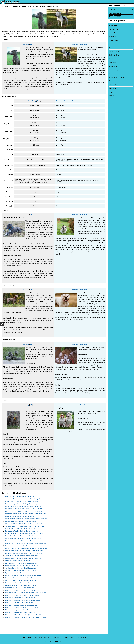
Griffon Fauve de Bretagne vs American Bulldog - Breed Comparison (27, 548)
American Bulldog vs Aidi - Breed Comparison (20, 496)
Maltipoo (111, 96)
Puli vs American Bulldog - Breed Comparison (20, 516)
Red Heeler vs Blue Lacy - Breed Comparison (20, 588)
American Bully (113, 70)
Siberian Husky (114, 25)
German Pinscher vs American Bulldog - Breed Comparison (24, 511)
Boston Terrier (113, 66)
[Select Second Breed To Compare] (121, 13)
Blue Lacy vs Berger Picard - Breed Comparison (20, 612)
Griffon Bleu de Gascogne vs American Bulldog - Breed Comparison (26, 519)
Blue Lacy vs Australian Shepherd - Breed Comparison (22, 590)
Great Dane (112, 88)
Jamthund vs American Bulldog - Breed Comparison (21, 556)
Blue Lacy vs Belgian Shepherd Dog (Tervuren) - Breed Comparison (26, 615)
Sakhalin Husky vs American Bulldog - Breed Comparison (23, 504)
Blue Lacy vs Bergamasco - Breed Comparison (20, 610)
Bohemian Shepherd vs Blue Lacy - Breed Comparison (22, 583)
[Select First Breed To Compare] (121, 10)
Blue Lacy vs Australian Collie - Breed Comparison (21, 605)
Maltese (111, 44)
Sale (31, 44)
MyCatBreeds (81, 637)
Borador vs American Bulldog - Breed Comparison (21, 521)
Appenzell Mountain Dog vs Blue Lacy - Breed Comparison (24, 575)
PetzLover (56, 637)
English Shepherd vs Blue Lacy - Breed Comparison (21, 566)
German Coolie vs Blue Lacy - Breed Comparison (21, 580)
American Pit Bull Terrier (116, 77)
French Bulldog (114, 40)
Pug (110, 48)
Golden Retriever (114, 55)
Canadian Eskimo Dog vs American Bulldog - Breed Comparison (25, 526)
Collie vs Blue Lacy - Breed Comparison (18, 561)
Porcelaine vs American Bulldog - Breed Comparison (22, 531)
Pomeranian (113, 37)
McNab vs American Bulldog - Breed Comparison (21, 529)
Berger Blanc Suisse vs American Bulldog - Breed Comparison (25, 536)
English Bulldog (114, 33)
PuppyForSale (68, 637)
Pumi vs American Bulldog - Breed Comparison (20, 546)
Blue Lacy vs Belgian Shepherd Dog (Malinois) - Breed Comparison (26, 593)
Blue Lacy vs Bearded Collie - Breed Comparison (21, 598)
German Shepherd (115, 51)
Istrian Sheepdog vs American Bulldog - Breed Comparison (24, 553)
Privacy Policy (26, 637)
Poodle (111, 92)
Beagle (111, 81)
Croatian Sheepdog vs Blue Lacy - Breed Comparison (22, 585)
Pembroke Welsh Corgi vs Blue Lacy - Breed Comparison (23, 558)
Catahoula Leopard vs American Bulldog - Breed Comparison (24, 509)
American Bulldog (78, 44)
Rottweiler (112, 59)
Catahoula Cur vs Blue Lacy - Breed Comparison (20, 568)
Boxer (111, 74)
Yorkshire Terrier (114, 29)
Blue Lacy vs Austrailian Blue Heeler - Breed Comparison (23, 600)
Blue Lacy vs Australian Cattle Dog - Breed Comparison (23, 595)
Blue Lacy (26, 44)
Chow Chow (113, 85)
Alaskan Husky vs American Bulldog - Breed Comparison (23, 506)
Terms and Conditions (42, 637)
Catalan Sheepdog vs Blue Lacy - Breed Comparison (22, 571)
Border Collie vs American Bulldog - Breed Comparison (22, 501)
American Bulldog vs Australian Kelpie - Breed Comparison (24, 499)
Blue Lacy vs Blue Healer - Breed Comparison (20, 603)
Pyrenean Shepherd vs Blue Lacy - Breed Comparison (22, 573)
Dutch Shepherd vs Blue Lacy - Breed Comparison (21, 563)
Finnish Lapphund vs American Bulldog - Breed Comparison (24, 533)
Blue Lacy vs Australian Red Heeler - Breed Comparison (23, 608)
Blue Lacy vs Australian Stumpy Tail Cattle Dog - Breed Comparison (26, 617)
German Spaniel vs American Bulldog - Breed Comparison (23, 524)
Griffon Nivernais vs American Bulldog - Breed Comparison (24, 538)
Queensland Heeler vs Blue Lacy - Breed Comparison (22, 578)
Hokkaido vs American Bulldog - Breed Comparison (21, 541)
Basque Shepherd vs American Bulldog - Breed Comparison (24, 551)
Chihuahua (112, 62)
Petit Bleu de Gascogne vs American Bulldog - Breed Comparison (26, 543)
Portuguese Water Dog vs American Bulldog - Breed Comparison (25, 514)
